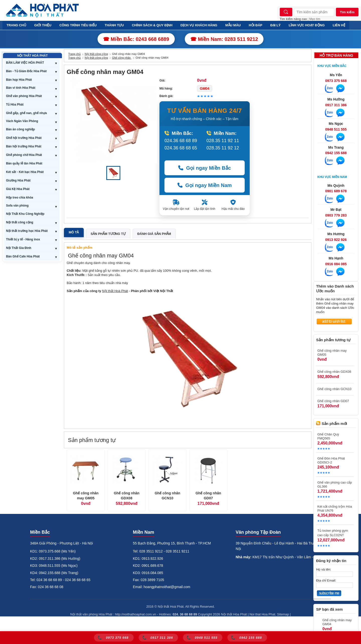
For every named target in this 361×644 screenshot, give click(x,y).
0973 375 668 (336, 81)
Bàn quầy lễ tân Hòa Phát (24, 163)
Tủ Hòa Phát (15, 105)
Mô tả (74, 232)
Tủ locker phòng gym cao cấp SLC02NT (333, 533)
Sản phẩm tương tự (108, 234)
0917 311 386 (336, 105)
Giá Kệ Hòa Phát (18, 189)
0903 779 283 (336, 215)
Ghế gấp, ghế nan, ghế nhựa (26, 113)
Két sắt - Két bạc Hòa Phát (25, 172)
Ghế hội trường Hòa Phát (24, 138)
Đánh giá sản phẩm (154, 234)
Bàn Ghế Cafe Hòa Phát (23, 256)
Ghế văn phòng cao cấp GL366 (335, 484)
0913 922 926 (336, 240)
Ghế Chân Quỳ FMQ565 (328, 436)
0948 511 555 (336, 129)
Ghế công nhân (122, 58)
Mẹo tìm (315, 19)
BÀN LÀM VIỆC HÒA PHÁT (25, 63)
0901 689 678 (336, 191)
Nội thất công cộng (20, 222)
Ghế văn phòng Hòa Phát (24, 96)
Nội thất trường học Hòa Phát (27, 231)
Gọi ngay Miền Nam (205, 185)
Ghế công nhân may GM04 (337, 622)
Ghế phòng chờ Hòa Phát (24, 155)
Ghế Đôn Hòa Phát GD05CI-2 (331, 460)
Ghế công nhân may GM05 (86, 496)
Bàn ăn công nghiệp (20, 129)
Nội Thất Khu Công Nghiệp (25, 214)
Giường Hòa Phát (18, 180)
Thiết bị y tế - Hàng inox (23, 239)
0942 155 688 (336, 153)
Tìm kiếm (347, 12)
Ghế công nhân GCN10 (167, 496)
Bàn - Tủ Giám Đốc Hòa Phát (26, 71)
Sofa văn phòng (17, 206)
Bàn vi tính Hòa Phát (21, 88)
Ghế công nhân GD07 (208, 496)
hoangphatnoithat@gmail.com (167, 587)
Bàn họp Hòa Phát (19, 80)
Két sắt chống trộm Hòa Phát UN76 (335, 509)
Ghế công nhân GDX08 (127, 496)
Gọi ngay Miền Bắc (205, 168)
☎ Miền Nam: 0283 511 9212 (224, 39)
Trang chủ (74, 54)
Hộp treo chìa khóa (20, 198)
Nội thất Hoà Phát (115, 291)
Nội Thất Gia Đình (19, 248)
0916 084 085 (336, 264)
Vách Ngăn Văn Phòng (22, 121)
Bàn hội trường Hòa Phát (24, 146)
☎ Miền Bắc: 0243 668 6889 (136, 39)
